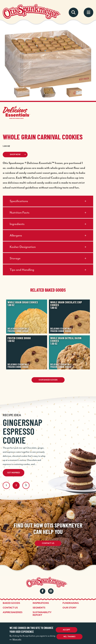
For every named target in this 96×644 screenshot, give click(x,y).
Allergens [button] (16, 236)
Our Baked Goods (48, 380)
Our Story (70, 608)
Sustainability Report (42, 614)
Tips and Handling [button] (22, 270)
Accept (67, 630)
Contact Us (48, 543)
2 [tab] (16, 485)
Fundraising (71, 603)
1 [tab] (6, 485)
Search (73, 12)
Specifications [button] (19, 201)
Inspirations (41, 603)
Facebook (43, 591)
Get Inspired (14, 473)
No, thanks (69, 637)
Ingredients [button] (17, 224)
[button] (48, 155)
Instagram (51, 591)
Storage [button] (15, 258)
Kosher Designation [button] (23, 247)
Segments (39, 608)
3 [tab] (26, 485)
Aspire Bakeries (13, 612)
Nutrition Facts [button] (20, 213)
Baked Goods (11, 603)
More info (17, 639)
